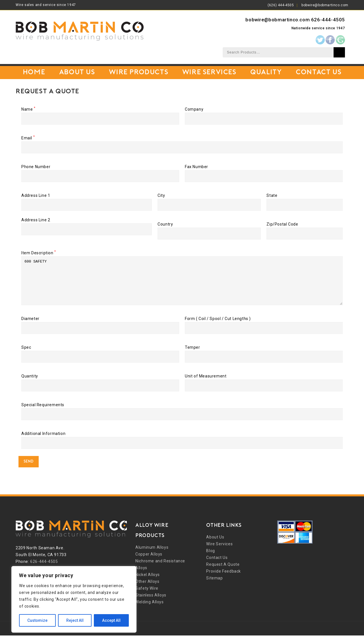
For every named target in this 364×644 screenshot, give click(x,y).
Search (339, 52)
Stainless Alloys (151, 604)
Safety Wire (147, 597)
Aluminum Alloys (152, 556)
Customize (37, 620)
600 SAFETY (182, 285)
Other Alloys (147, 590)
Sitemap (214, 587)
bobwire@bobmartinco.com (325, 5)
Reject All (75, 620)
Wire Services (209, 73)
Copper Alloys (149, 563)
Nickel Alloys (148, 583)
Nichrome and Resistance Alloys (160, 573)
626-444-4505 (328, 20)
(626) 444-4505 (281, 5)
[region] (74, 599)
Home (34, 73)
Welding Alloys (149, 610)
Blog (210, 559)
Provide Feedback (224, 580)
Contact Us (318, 73)
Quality (266, 73)
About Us (77, 73)
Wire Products (138, 73)
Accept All (111, 620)
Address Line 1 (87, 200)
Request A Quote (223, 573)
